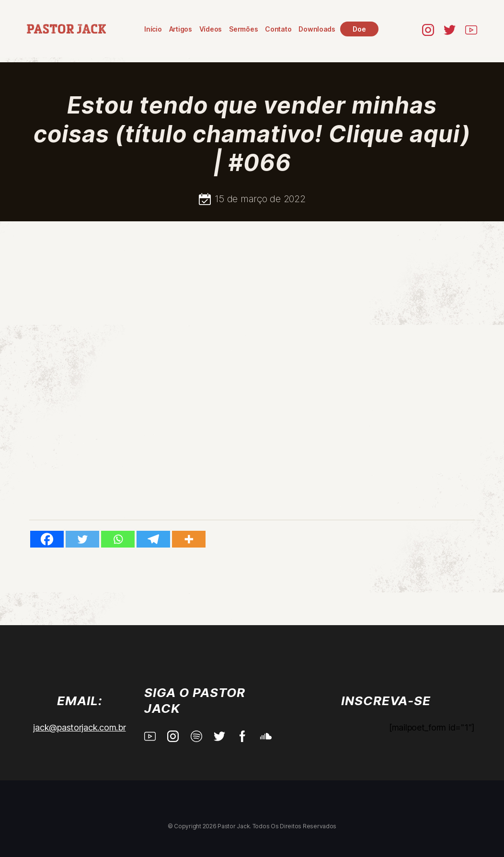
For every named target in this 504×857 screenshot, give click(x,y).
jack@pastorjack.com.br (79, 727)
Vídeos (211, 29)
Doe (359, 29)
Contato (278, 29)
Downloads (317, 29)
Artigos (180, 29)
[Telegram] (153, 539)
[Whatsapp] (118, 539)
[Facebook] (47, 539)
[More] (189, 539)
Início (153, 29)
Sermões (243, 29)
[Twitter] (82, 539)
